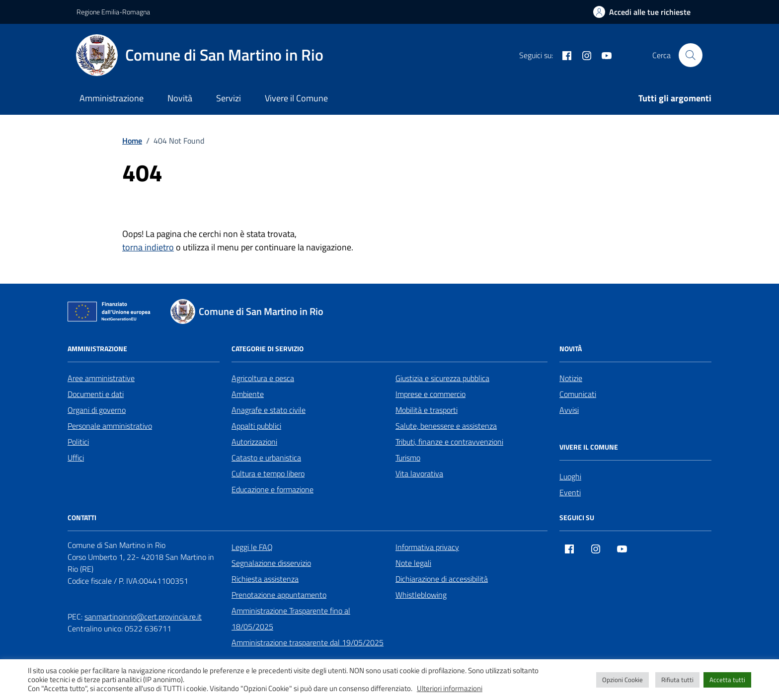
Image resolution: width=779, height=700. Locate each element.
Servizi (229, 98)
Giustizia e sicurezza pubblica (442, 378)
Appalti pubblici (256, 426)
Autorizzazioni (254, 442)
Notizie (571, 378)
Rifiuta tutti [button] (677, 680)
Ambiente (248, 394)
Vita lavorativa (419, 473)
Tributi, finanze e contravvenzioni (449, 442)
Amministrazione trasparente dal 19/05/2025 (308, 642)
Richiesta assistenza (265, 579)
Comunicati (578, 394)
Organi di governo (97, 410)
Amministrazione (112, 98)
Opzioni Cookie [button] (623, 680)
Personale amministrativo (110, 426)
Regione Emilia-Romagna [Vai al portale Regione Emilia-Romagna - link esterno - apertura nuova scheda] (113, 12)
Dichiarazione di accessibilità (442, 579)
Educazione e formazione (273, 489)
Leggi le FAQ (252, 547)
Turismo (408, 458)
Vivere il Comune (296, 98)
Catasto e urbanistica (266, 458)
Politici (78, 442)
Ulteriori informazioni (450, 689)
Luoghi (570, 476)
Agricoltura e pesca (263, 378)
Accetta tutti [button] (727, 680)
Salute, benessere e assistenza (446, 426)
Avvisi (569, 410)
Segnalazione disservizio (271, 563)
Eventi (570, 492)
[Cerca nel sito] (691, 55)
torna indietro (148, 247)
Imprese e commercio (430, 394)
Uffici (76, 458)
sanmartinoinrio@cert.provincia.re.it (143, 617)
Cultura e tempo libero (268, 473)
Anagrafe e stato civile (269, 410)
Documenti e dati (96, 394)
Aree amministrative (101, 378)
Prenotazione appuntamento (279, 595)
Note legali (413, 563)
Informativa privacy (427, 547)
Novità (180, 98)
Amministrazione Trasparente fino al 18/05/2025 (291, 619)
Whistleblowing (421, 595)
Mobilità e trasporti (427, 410)
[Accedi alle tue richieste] (642, 12)
